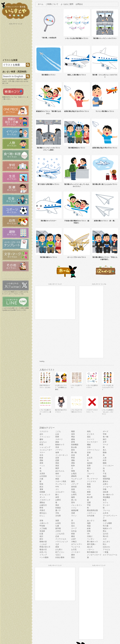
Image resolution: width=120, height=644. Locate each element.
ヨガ (105, 539)
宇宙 (89, 505)
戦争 (73, 466)
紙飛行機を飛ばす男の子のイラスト (105, 148)
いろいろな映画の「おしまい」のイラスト (108, 412)
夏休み (106, 481)
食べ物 (106, 437)
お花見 (58, 523)
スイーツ (91, 439)
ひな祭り (59, 549)
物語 (105, 476)
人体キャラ (44, 523)
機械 (89, 445)
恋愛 (57, 460)
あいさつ (91, 520)
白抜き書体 (60, 557)
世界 (89, 466)
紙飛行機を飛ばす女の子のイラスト (77, 111)
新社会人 (43, 513)
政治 (41, 487)
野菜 (73, 458)
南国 (57, 479)
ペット (42, 466)
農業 (89, 492)
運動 (73, 460)
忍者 (57, 536)
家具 (73, 450)
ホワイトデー (77, 544)
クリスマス (92, 481)
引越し (74, 492)
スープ (74, 528)
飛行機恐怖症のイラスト (77, 148)
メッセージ (107, 487)
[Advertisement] (16, 40)
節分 (41, 539)
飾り (57, 495)
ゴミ (57, 489)
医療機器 (75, 445)
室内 (73, 502)
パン (89, 489)
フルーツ (91, 473)
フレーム (106, 510)
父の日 (106, 534)
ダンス (42, 497)
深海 (41, 520)
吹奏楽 (58, 508)
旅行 (105, 439)
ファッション (45, 437)
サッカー (106, 505)
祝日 (41, 536)
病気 (89, 431)
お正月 (90, 458)
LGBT (74, 539)
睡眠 (105, 463)
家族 (57, 442)
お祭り (106, 484)
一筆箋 (106, 552)
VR (88, 534)
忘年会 (74, 531)
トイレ (74, 508)
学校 (105, 434)
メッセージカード (94, 555)
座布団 (74, 487)
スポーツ (59, 439)
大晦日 (74, 542)
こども (58, 431)
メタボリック (45, 500)
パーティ (59, 450)
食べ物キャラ (108, 495)
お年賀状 (43, 476)
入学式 (58, 531)
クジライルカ (61, 539)
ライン (74, 516)
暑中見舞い (92, 544)
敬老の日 (43, 549)
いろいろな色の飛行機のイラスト (77, 38)
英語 (57, 505)
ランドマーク (92, 479)
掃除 (73, 463)
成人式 (90, 547)
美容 (57, 466)
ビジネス (91, 434)
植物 (73, 471)
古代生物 (91, 516)
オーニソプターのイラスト (77, 257)
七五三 (58, 555)
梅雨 (73, 497)
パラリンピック (62, 542)
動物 (105, 452)
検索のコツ (22, 97)
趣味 (41, 439)
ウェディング (77, 479)
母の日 (106, 536)
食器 (89, 484)
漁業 (57, 520)
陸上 (105, 544)
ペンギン (91, 539)
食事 (57, 452)
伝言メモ (43, 552)
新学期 (58, 528)
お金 (57, 434)
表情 (41, 463)
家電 (73, 442)
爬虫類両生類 (92, 510)
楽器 (73, 489)
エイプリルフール (110, 555)
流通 (89, 502)
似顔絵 (90, 463)
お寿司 (74, 495)
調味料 (74, 476)
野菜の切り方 (45, 547)
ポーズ (106, 431)
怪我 (41, 484)
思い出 (74, 500)
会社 (41, 434)
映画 (89, 487)
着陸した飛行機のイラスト (77, 75)
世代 (73, 523)
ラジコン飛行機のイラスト (105, 111)
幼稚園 (42, 492)
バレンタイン (77, 505)
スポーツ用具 (61, 481)
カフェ (106, 502)
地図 (89, 523)
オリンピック (45, 495)
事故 (73, 437)
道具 (73, 434)
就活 (89, 468)
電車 (41, 489)
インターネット (62, 455)
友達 (73, 455)
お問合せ (79, 4)
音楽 (57, 447)
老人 (105, 450)
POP (89, 495)
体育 (57, 497)
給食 (89, 528)
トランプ (43, 555)
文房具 (42, 473)
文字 (105, 442)
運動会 (42, 502)
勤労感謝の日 (92, 552)
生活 (41, 455)
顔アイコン (60, 552)
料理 (41, 445)
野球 (41, 508)
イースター (76, 552)
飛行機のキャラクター (49, 221)
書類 (73, 481)
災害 (57, 458)
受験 (41, 460)
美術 (57, 463)
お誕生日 (43, 505)
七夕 (57, 544)
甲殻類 (42, 526)
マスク (58, 476)
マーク (106, 445)
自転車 (106, 492)
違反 (89, 437)
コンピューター (46, 450)
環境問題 (106, 479)
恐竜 (89, 531)
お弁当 (106, 513)
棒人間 (90, 497)
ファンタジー (108, 466)
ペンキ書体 (44, 557)
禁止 (105, 531)
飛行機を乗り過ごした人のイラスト (105, 184)
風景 (57, 468)
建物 (73, 439)
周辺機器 (106, 497)
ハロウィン (92, 513)
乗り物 (74, 452)
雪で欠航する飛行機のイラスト (49, 184)
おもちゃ (43, 442)
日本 (89, 447)
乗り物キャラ (92, 542)
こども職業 (107, 523)
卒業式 (42, 510)
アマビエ (106, 549)
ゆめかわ (106, 547)
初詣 (89, 526)
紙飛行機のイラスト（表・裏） (105, 221)
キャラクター (92, 442)
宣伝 (73, 557)
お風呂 (74, 473)
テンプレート (61, 484)
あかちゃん (60, 471)
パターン (91, 549)
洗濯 (73, 513)
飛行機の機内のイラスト (49, 257)
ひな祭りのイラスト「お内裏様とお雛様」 (61, 387)
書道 (73, 536)
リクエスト (44, 431)
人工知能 (43, 528)
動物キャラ (60, 445)
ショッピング (45, 447)
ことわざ (43, 544)
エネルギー (60, 492)
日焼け (90, 536)
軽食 (41, 458)
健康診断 (75, 510)
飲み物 (74, 447)
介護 (41, 479)
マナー (42, 452)
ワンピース (76, 547)
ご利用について (52, 4)
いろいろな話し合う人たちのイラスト (108, 387)
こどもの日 (60, 534)
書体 (73, 555)
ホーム (41, 4)
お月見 (74, 549)
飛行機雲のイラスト (49, 75)
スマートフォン (93, 450)
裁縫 (105, 520)
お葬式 (58, 500)
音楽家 (42, 531)
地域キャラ (107, 528)
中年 (57, 487)
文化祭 (58, 516)
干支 (105, 473)
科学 (105, 460)
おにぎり (106, 542)
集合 (105, 500)
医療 (57, 437)
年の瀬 (106, 526)
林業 (73, 534)
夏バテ (58, 510)
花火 (73, 526)
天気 (57, 513)
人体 (105, 458)
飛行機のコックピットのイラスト (105, 38)
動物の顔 (43, 542)
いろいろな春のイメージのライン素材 (45, 412)
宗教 (105, 489)
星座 (57, 547)
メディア (75, 484)
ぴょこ (42, 516)
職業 (73, 431)
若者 (89, 452)
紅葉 (41, 534)
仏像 (57, 526)
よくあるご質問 (67, 4)
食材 (57, 473)
